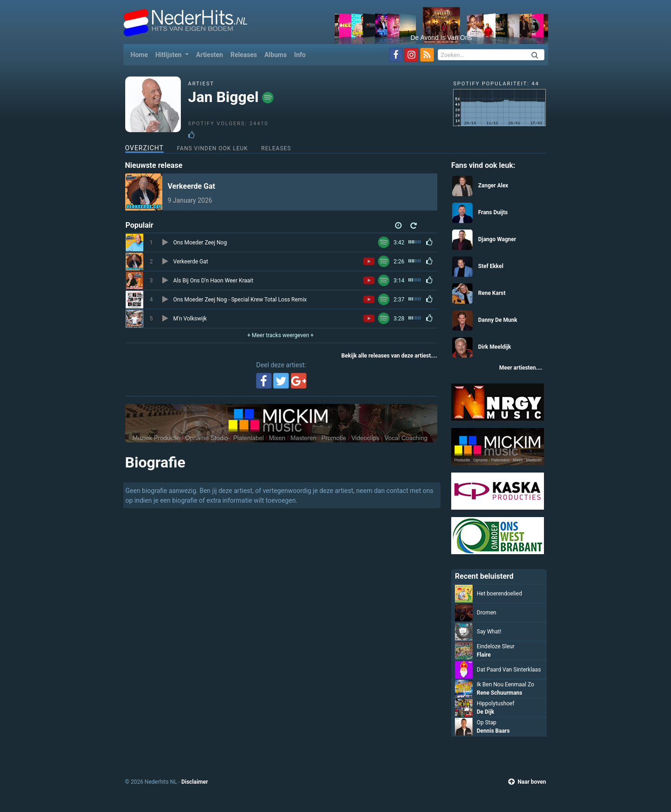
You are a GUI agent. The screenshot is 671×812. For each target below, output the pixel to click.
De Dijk (486, 712)
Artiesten (210, 55)
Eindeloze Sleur (495, 646)
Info (300, 55)
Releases (244, 55)
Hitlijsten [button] (169, 55)
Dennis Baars (493, 731)
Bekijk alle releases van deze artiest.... (389, 356)
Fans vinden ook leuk (212, 148)
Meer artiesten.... (521, 368)
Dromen (486, 613)
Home (141, 54)
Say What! (489, 632)
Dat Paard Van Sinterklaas (509, 670)
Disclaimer (195, 782)
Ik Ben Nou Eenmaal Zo (505, 684)
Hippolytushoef (495, 703)
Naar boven (527, 782)
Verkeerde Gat (192, 186)
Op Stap (486, 722)
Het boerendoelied (499, 594)
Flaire (484, 655)
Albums (275, 55)
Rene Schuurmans (499, 693)
